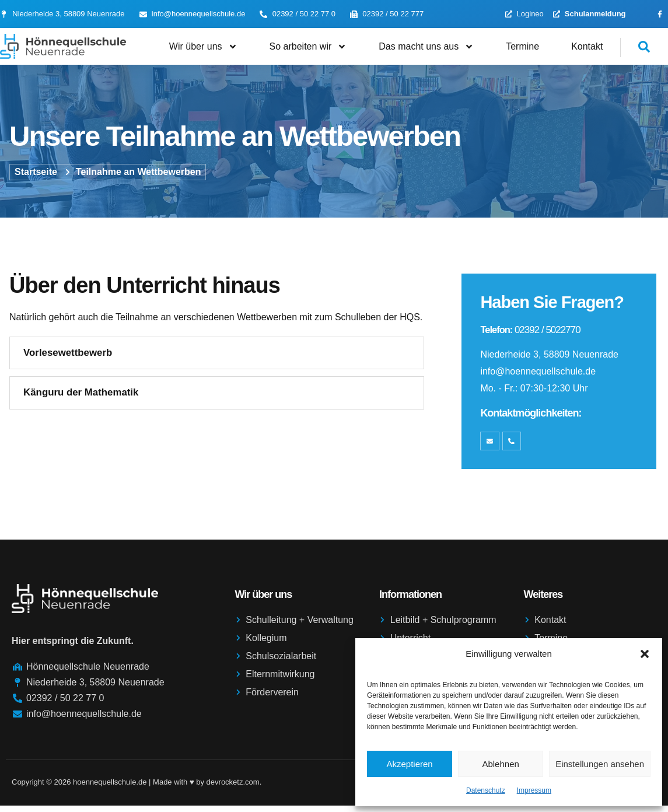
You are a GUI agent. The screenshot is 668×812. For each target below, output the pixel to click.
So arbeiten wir (308, 47)
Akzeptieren (409, 764)
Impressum (534, 790)
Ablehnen (500, 764)
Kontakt (587, 46)
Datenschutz (486, 790)
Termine (522, 46)
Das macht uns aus (426, 47)
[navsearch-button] (635, 48)
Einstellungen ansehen (600, 764)
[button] (645, 654)
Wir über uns (203, 47)
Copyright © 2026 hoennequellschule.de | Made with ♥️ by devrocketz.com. (137, 788)
